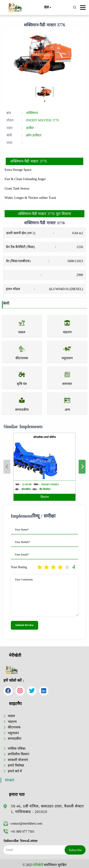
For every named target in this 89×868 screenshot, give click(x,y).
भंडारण (12, 722)
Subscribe (75, 850)
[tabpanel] (44, 92)
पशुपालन (13, 733)
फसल (11, 716)
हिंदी (47, 8)
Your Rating (19, 567)
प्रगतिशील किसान (19, 754)
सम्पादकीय (14, 739)
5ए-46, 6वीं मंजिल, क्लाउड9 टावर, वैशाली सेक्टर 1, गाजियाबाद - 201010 (47, 809)
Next (82, 467)
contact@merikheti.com (23, 823)
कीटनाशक (14, 727)
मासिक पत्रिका (17, 748)
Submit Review (24, 625)
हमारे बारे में (15, 771)
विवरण (45, 497)
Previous (7, 467)
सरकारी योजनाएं (18, 760)
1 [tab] (45, 101)
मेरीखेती (10, 780)
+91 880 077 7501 (19, 831)
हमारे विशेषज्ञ (16, 765)
